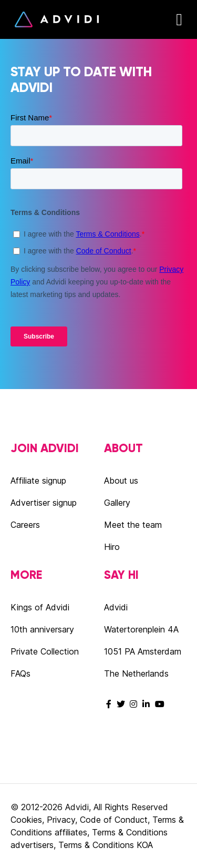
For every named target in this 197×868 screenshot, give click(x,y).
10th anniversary (42, 629)
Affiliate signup (38, 481)
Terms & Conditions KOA (106, 845)
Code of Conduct (114, 820)
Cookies (26, 820)
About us (121, 481)
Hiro (112, 547)
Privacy (61, 820)
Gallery (117, 503)
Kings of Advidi (40, 607)
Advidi (57, 19)
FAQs (20, 673)
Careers (25, 525)
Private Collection (45, 651)
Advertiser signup (44, 503)
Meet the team (133, 525)
